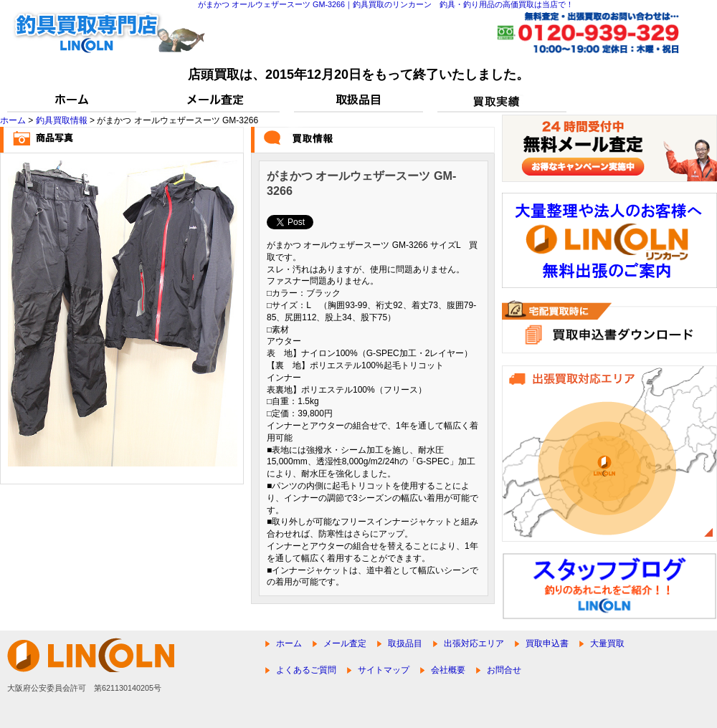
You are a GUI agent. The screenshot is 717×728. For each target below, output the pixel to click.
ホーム (13, 120)
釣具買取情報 (62, 120)
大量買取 (607, 643)
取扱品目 (405, 643)
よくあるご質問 (306, 670)
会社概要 (448, 670)
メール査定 (345, 643)
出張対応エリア (474, 643)
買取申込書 (547, 643)
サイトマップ (384, 670)
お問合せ (504, 670)
